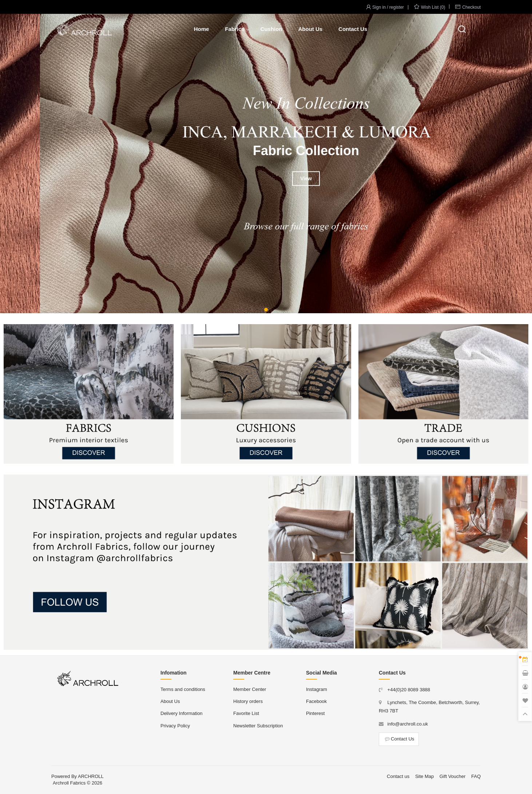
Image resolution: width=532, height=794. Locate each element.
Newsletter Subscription (258, 726)
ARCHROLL (91, 776)
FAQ (476, 776)
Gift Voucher (453, 776)
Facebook (316, 701)
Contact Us (353, 29)
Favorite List (246, 713)
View (266, 178)
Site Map (424, 776)
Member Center (250, 689)
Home (202, 29)
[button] (266, 310)
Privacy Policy (175, 726)
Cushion (271, 29)
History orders (248, 701)
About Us (310, 29)
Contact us (398, 776)
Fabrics (235, 29)
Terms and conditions (183, 689)
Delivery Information (182, 713)
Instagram (317, 689)
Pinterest (315, 713)
